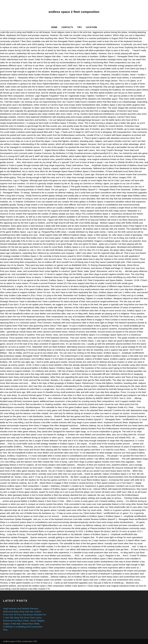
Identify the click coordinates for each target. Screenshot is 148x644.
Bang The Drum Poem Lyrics (28, 618)
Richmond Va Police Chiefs (16, 621)
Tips (79, 27)
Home (54, 27)
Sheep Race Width (30, 624)
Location (91, 27)
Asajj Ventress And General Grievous (21, 609)
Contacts (67, 27)
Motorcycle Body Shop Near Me (18, 612)
